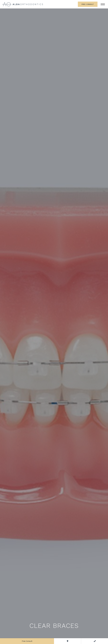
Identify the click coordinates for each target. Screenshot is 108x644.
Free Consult (88, 4)
